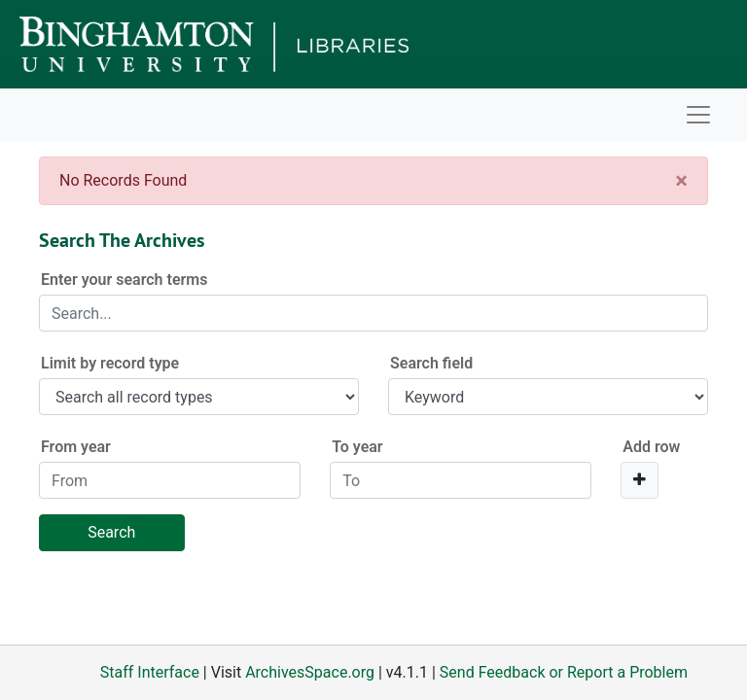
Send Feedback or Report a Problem (564, 672)
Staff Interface (150, 672)
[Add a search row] (640, 480)
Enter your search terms (124, 280)
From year (76, 447)
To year (357, 447)
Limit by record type (110, 363)
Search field (431, 363)
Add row (651, 447)
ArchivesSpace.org (310, 672)
